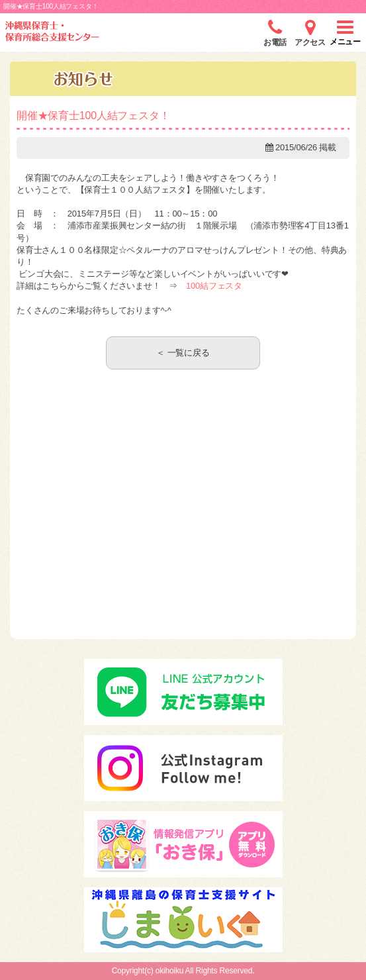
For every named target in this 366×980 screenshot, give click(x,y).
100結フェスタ (214, 286)
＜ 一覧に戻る (183, 353)
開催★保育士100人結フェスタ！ (93, 116)
